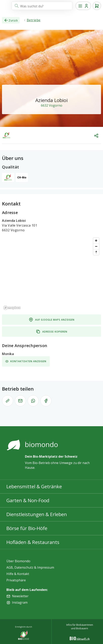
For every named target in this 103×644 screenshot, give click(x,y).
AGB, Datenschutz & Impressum (30, 567)
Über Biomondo (18, 561)
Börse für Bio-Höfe (27, 528)
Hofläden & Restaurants (33, 542)
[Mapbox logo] (12, 308)
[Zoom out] (96, 246)
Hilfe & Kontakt (18, 574)
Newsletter (20, 596)
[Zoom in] (96, 241)
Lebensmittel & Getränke (34, 486)
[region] (51, 273)
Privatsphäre (16, 580)
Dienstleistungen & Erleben (37, 514)
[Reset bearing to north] (96, 252)
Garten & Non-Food (28, 500)
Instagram (20, 602)
